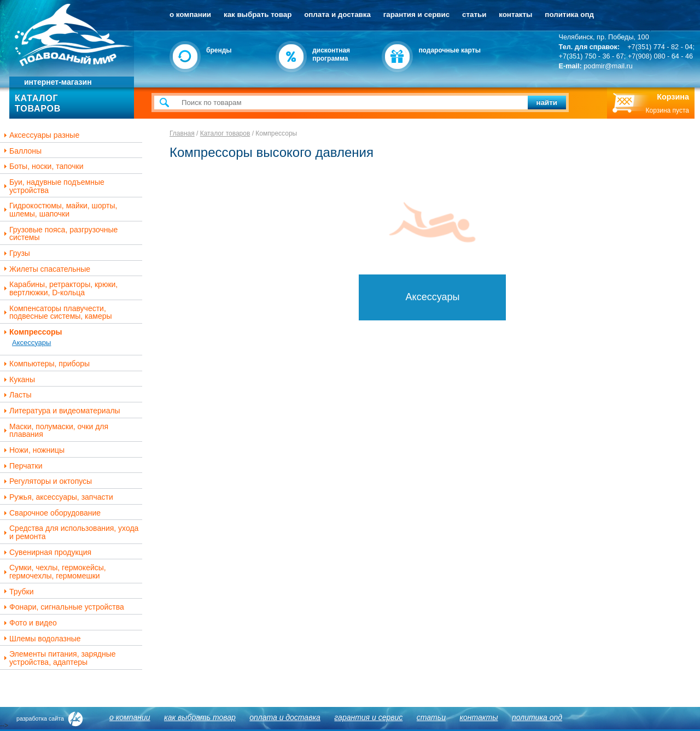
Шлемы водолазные (41, 639)
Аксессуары (31, 343)
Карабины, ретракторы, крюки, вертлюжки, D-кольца (59, 288)
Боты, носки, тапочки (42, 166)
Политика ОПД (569, 14)
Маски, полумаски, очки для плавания (55, 431)
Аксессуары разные (40, 135)
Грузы (16, 253)
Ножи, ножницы (33, 450)
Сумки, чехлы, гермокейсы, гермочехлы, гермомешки (54, 572)
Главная (182, 133)
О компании (190, 14)
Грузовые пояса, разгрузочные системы (59, 234)
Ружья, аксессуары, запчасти (57, 497)
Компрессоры (32, 332)
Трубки (17, 592)
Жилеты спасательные (46, 269)
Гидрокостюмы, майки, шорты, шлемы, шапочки (59, 210)
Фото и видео (29, 623)
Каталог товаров (225, 133)
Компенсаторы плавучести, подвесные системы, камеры (57, 312)
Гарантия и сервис (416, 14)
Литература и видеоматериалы (61, 411)
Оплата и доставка (337, 14)
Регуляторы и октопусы (46, 481)
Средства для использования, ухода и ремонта (70, 532)
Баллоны (21, 151)
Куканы (18, 380)
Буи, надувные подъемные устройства (53, 186)
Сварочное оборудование (51, 513)
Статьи (474, 14)
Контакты (515, 14)
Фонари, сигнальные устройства (63, 607)
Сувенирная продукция (46, 552)
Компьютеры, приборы (45, 364)
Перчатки (22, 466)
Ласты (16, 395)
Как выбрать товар (258, 14)
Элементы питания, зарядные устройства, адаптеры (59, 658)
